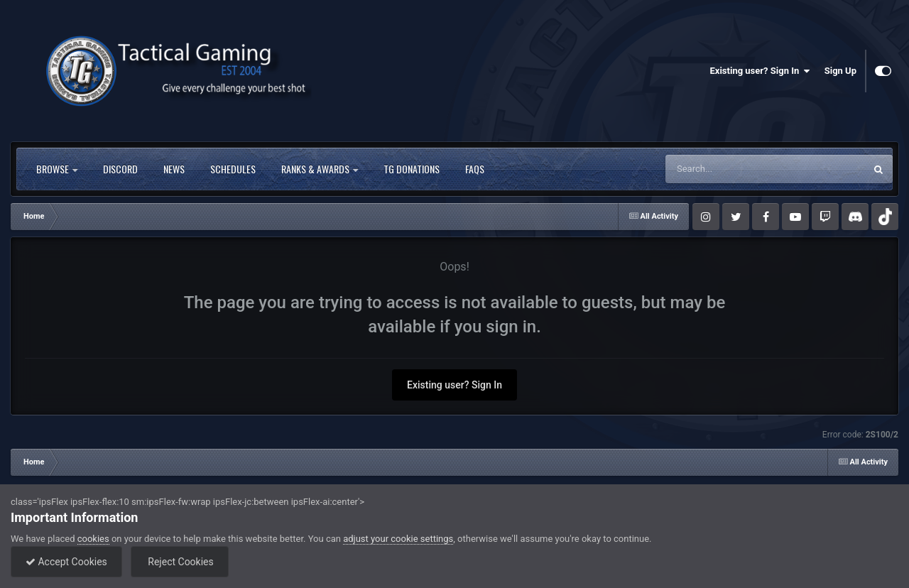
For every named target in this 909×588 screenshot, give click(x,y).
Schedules (233, 169)
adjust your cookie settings (398, 539)
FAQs (475, 169)
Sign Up (840, 71)
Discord (120, 169)
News (174, 169)
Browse (57, 169)
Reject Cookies (180, 562)
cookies (93, 539)
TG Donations (412, 169)
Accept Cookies (66, 562)
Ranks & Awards (320, 169)
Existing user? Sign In (760, 71)
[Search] (729, 169)
